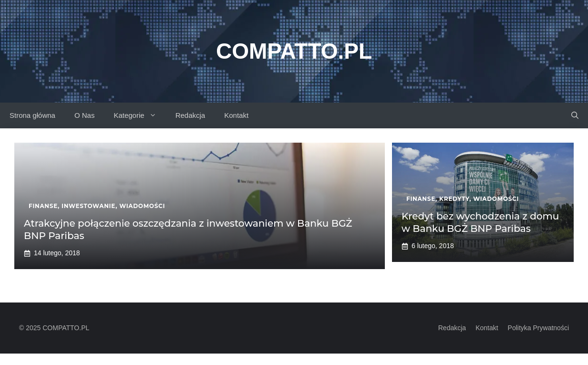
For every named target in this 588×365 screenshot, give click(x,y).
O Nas (85, 115)
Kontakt (236, 115)
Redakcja (191, 115)
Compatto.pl (294, 51)
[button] (575, 115)
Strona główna (32, 115)
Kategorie (139, 115)
